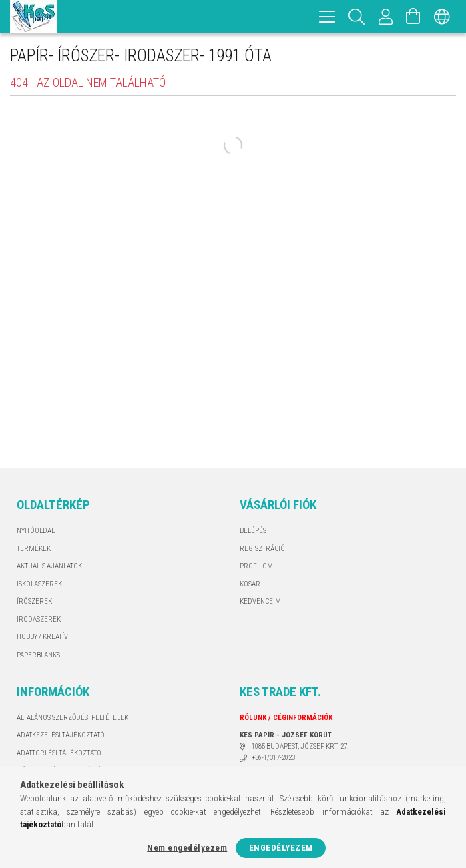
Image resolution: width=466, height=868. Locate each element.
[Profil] (386, 17)
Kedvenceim (260, 601)
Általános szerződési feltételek (72, 718)
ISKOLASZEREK (39, 584)
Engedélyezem (281, 848)
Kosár (250, 584)
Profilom (256, 566)
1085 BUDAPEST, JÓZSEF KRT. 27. (300, 746)
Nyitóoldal (36, 531)
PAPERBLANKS (38, 655)
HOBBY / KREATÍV (42, 637)
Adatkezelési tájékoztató (61, 735)
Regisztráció (262, 549)
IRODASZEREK (39, 619)
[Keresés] (357, 17)
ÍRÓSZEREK (34, 601)
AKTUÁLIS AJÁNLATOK (49, 566)
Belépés (253, 531)
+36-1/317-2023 (273, 758)
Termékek (34, 549)
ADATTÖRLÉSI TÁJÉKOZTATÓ (59, 753)
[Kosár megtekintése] (413, 17)
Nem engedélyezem (187, 848)
